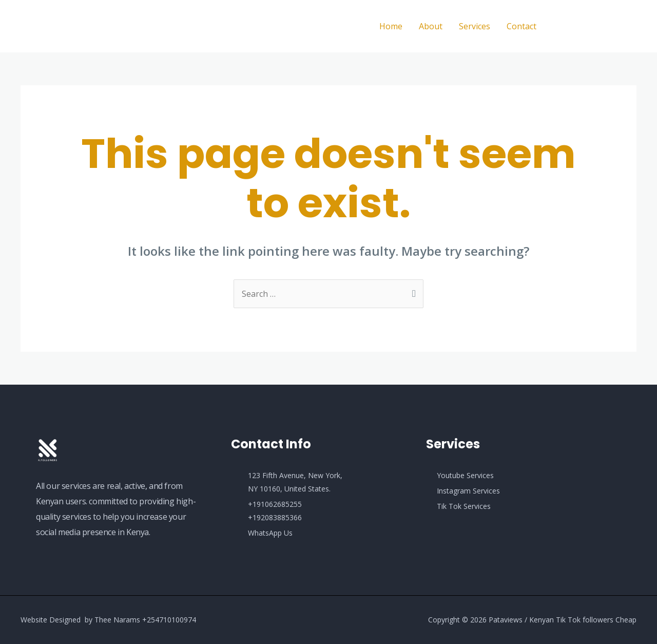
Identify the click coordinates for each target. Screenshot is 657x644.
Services (475, 26)
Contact (521, 26)
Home (391, 26)
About (431, 26)
